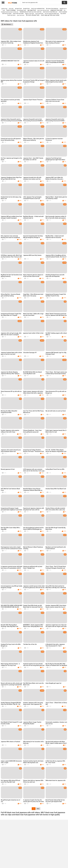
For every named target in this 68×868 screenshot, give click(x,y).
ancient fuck (18, 9)
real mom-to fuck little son (50, 12)
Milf (12, 3)
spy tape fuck (32, 10)
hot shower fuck (21, 10)
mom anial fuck (39, 13)
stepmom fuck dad (56, 10)
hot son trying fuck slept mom (52, 14)
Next (38, 809)
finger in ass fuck (29, 13)
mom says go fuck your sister (50, 15)
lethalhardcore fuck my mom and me (31, 12)
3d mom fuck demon (52, 9)
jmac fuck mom (21, 15)
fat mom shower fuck (33, 15)
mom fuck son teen (18, 13)
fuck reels (11, 9)
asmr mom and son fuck (43, 10)
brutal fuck (26, 9)
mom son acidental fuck (38, 9)
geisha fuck (4, 9)
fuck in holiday (11, 10)
